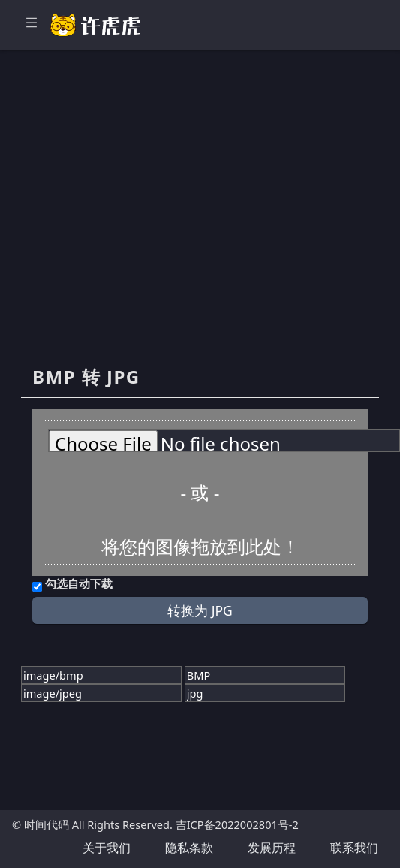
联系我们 (354, 848)
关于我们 (107, 848)
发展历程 (272, 848)
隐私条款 (189, 848)
